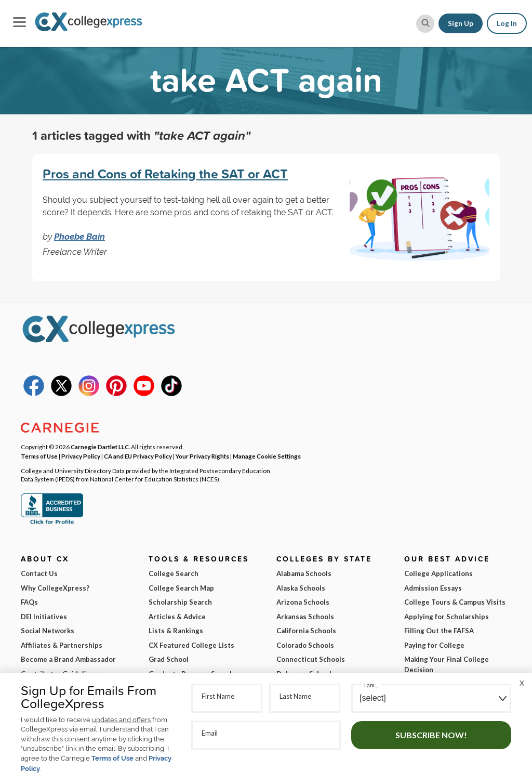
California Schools (306, 631)
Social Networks (48, 631)
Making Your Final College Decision (447, 664)
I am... (371, 685)
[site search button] (425, 24)
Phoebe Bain (79, 237)
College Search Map (181, 588)
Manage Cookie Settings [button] (267, 456)
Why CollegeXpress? (55, 588)
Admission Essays (433, 588)
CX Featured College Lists (191, 645)
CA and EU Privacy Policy (138, 456)
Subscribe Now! (431, 735)
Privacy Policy (81, 456)
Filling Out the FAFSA (439, 631)
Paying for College (434, 645)
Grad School (169, 659)
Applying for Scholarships (447, 617)
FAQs (29, 602)
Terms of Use (112, 758)
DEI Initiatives (44, 617)
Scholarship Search (180, 602)
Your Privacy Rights (202, 456)
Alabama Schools (304, 573)
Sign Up (461, 23)
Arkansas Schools (305, 617)
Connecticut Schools (311, 659)
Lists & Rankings (176, 631)
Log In (507, 23)
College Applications (438, 573)
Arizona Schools (303, 602)
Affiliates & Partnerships (62, 645)
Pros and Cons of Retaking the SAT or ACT (165, 174)
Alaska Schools (301, 588)
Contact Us (39, 573)
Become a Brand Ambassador (68, 659)
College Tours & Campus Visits (455, 602)
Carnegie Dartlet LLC (100, 447)
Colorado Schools (305, 645)
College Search (174, 573)
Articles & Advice (177, 617)
